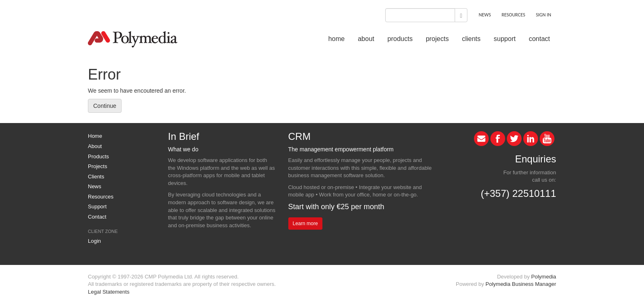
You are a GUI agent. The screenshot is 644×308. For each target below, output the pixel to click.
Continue (105, 106)
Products (98, 156)
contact (539, 39)
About (95, 146)
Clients (96, 177)
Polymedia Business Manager (521, 284)
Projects (98, 166)
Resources (101, 197)
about (366, 39)
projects (437, 39)
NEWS (485, 15)
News (95, 186)
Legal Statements (109, 292)
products (400, 39)
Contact (97, 217)
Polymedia (544, 277)
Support (97, 206)
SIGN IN (544, 15)
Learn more (305, 224)
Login (94, 241)
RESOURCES (513, 15)
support (505, 39)
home (336, 39)
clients (471, 39)
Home (95, 136)
